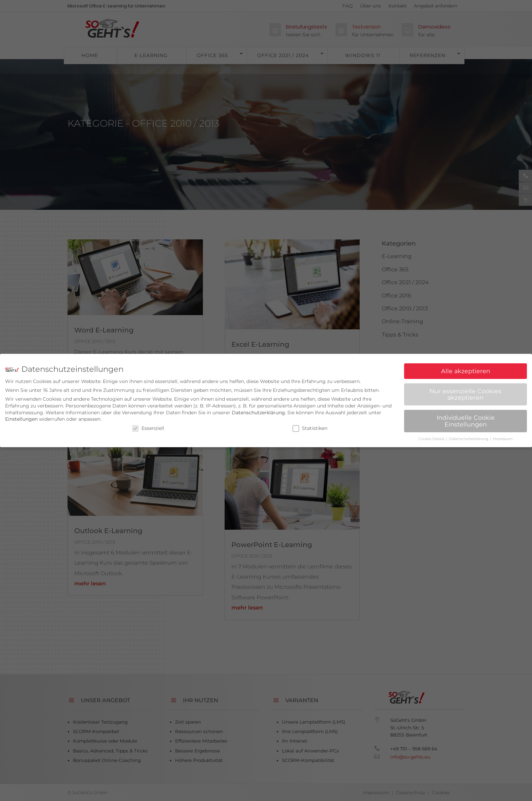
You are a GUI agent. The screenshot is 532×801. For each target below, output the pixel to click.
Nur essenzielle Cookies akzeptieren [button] (465, 393)
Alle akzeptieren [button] (466, 370)
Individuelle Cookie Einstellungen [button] (466, 420)
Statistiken (310, 427)
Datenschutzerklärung (258, 411)
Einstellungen (21, 418)
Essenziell (148, 427)
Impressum (503, 438)
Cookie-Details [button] (432, 438)
